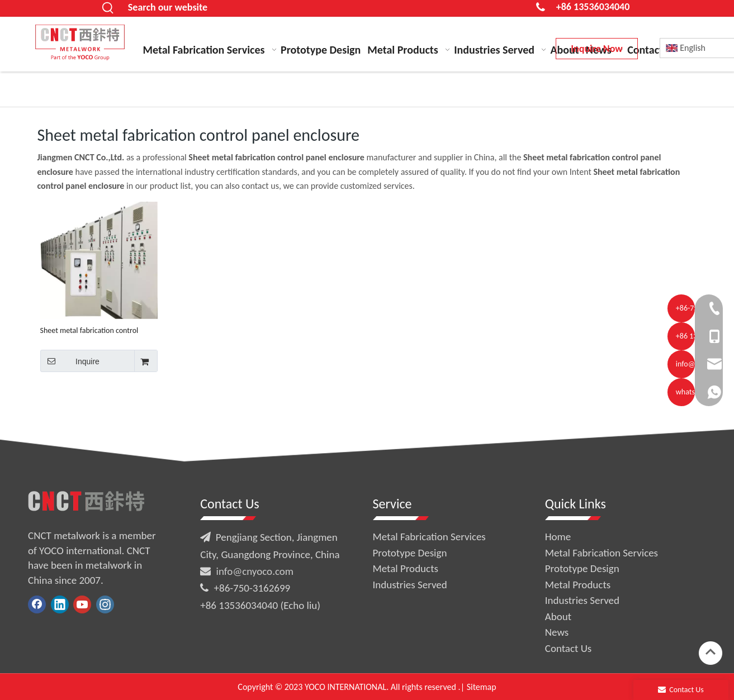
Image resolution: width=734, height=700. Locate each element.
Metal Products (406, 568)
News (557, 632)
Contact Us (569, 648)
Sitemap (482, 687)
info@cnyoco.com (255, 571)
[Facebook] (37, 604)
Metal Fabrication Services (429, 537)
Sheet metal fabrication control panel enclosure (89, 330)
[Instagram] (105, 604)
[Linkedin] (60, 604)
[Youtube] (82, 604)
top (711, 652)
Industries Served (410, 585)
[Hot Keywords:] (108, 8)
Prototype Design (410, 553)
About (558, 616)
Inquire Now (596, 49)
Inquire (70, 361)
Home (558, 537)
